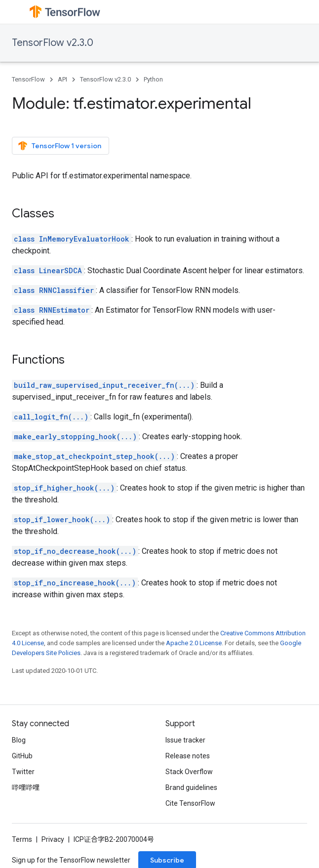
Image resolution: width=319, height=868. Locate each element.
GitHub (22, 756)
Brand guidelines (191, 787)
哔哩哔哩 (26, 787)
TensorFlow (28, 79)
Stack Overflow (189, 772)
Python (153, 79)
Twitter (23, 772)
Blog (19, 740)
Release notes (188, 756)
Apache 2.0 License (194, 643)
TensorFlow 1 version (60, 146)
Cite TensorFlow (190, 803)
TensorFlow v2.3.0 (53, 43)
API (62, 79)
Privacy (53, 839)
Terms (22, 839)
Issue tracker (185, 740)
